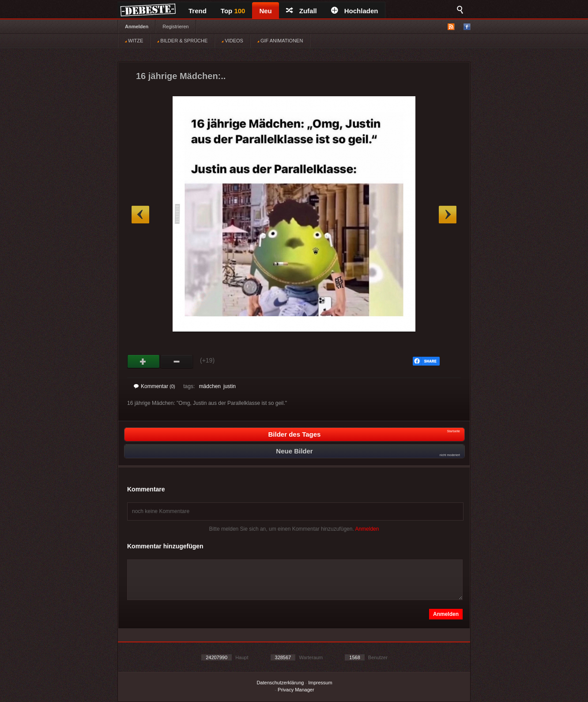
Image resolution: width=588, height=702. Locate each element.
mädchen (210, 386)
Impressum (320, 683)
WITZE (134, 41)
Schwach (177, 362)
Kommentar (155, 386)
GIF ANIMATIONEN (280, 41)
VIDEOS (232, 41)
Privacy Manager (296, 690)
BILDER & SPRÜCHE (182, 41)
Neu (265, 11)
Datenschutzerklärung (280, 683)
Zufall (302, 11)
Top (233, 11)
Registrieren (175, 26)
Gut (144, 362)
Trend (198, 11)
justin (230, 386)
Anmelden (137, 26)
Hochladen (355, 11)
